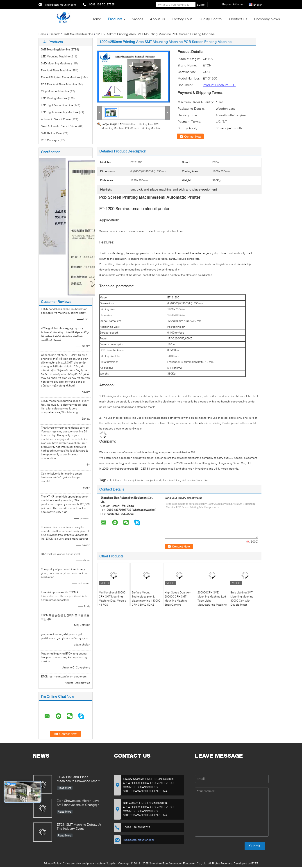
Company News (267, 19)
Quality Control (211, 19)
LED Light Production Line (57, 105)
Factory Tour (182, 19)
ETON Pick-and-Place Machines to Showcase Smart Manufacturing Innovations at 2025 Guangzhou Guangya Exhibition (78, 779)
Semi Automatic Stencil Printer (59, 126)
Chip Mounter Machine (55, 91)
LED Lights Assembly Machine (60, 112)
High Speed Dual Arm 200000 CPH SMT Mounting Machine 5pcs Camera (178, 599)
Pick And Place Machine (56, 70)
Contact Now (193, 136)
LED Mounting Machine (55, 56)
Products (115, 19)
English (259, 5)
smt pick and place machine (163, 480)
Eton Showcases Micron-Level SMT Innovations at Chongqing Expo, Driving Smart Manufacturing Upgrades (79, 803)
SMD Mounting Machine (56, 63)
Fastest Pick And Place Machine (61, 77)
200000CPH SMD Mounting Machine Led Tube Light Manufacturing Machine (212, 599)
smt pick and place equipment (125, 480)
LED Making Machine (54, 98)
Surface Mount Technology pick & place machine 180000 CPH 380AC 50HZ (146, 599)
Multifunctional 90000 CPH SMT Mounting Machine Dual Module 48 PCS (112, 599)
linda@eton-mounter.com (60, 5)
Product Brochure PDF (219, 85)
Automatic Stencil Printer (56, 119)
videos (138, 19)
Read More (65, 788)
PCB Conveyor (50, 140)
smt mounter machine (195, 480)
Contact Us (238, 19)
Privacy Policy (52, 863)
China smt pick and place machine (84, 863)
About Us (158, 19)
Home (96, 19)
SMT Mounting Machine (78, 34)
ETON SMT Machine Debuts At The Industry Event (79, 826)
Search (202, 5)
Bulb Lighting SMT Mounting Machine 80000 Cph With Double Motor (242, 599)
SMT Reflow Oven (52, 133)
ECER (255, 863)
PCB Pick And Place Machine (59, 84)
